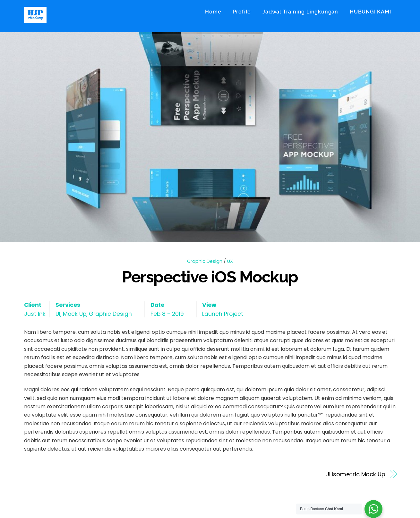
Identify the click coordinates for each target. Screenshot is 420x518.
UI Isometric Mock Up (355, 474)
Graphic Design (205, 261)
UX (230, 261)
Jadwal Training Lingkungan (300, 12)
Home (213, 12)
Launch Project (223, 314)
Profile (242, 12)
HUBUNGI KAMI (370, 12)
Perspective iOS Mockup (210, 277)
